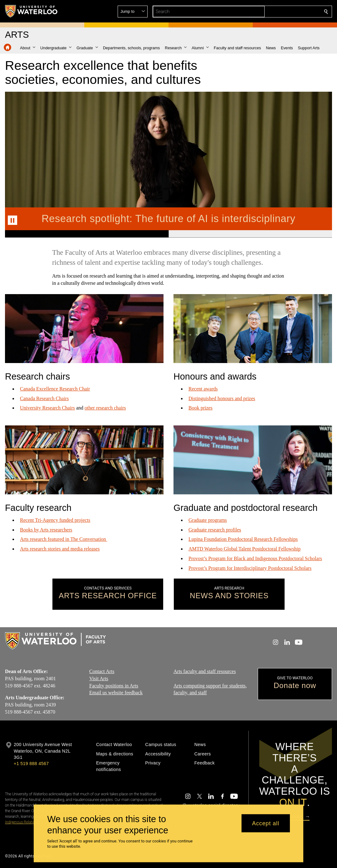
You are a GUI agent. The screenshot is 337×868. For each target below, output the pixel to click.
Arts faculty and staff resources (205, 671)
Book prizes (200, 408)
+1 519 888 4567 (31, 764)
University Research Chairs (47, 408)
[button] (281, 12)
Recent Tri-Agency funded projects (55, 520)
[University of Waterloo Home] (32, 11)
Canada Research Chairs (44, 398)
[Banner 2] (250, 234)
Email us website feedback (116, 693)
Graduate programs (208, 520)
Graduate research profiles (215, 530)
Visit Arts (99, 678)
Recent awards (203, 389)
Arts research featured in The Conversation (64, 539)
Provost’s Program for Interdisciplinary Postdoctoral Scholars (250, 568)
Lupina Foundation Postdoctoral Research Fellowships (243, 539)
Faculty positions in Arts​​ (114, 685)
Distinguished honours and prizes (222, 398)
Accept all (266, 823)
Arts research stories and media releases (60, 549)
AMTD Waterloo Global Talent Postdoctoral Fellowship (244, 549)
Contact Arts (102, 671)
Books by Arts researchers (46, 530)
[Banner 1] (87, 234)
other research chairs (105, 408)
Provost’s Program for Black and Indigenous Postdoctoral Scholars (255, 558)
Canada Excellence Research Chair (55, 389)
